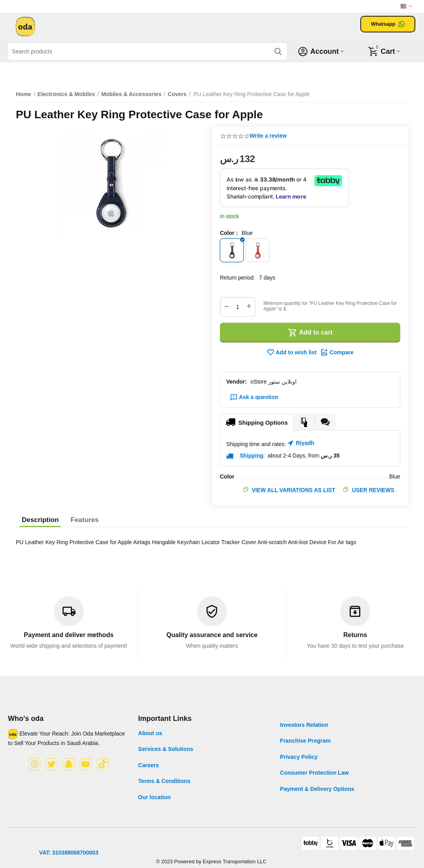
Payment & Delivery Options (317, 789)
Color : (229, 233)
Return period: (238, 278)
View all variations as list (293, 490)
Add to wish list (291, 352)
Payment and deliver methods (69, 635)
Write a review (268, 136)
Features (85, 520)
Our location (154, 797)
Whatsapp (388, 24)
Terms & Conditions (164, 781)
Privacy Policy (299, 757)
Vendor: (237, 382)
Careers (148, 765)
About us (150, 733)
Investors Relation (304, 725)
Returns (355, 635)
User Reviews (373, 490)
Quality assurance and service (212, 635)
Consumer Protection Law (314, 773)
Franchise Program (305, 741)
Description (40, 520)
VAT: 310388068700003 (69, 853)
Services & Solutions (166, 749)
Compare (337, 352)
